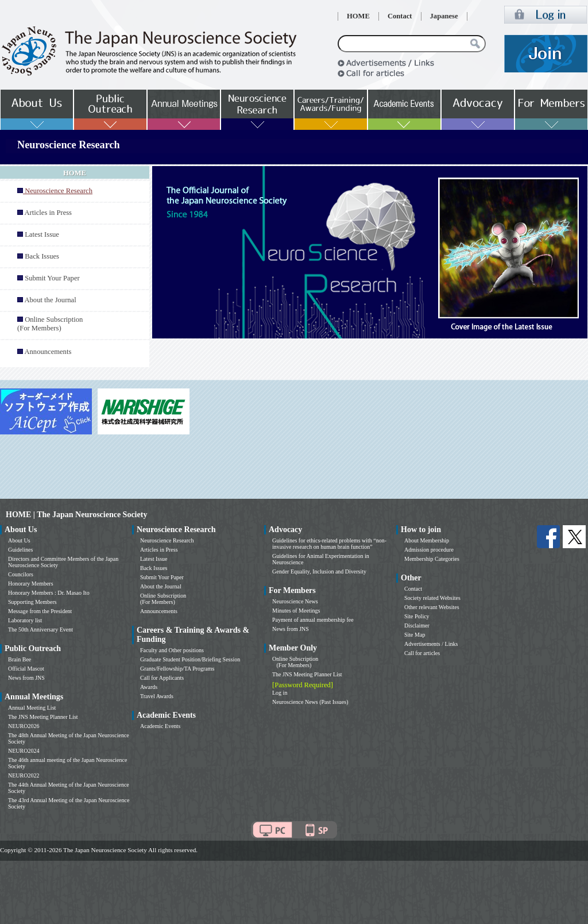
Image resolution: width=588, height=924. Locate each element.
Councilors (21, 574)
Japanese (444, 16)
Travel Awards (157, 696)
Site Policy (417, 616)
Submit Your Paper (52, 278)
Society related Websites (432, 598)
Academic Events (160, 726)
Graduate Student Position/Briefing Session (190, 659)
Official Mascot (26, 669)
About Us (19, 540)
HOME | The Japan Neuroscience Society (76, 515)
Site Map (415, 635)
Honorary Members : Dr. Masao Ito (49, 593)
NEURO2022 (24, 775)
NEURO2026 (24, 726)
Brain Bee (20, 659)
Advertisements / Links (431, 644)
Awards (149, 687)
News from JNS (26, 678)
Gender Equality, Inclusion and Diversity (319, 571)
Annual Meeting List (32, 708)
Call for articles (422, 653)
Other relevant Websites (432, 607)
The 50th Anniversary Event (40, 630)
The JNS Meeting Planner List (43, 717)
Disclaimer (417, 625)
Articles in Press (48, 213)
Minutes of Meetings (296, 611)
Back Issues (42, 256)
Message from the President (40, 611)
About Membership (427, 540)
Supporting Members (32, 602)
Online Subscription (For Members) (50, 324)
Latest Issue (42, 234)
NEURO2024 (24, 751)
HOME (358, 16)
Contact (400, 16)
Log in (280, 693)
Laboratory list (25, 620)
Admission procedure (429, 550)
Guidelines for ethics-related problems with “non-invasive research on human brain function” (329, 544)
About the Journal (50, 300)
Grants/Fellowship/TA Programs (177, 669)
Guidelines (20, 550)
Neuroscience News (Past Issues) (310, 702)
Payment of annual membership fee (313, 620)
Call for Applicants (162, 678)
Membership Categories (432, 559)
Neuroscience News (295, 601)
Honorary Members (31, 584)
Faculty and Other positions (172, 650)
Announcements (48, 352)
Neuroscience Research (167, 540)
